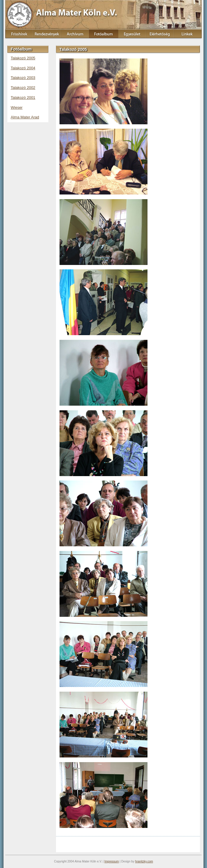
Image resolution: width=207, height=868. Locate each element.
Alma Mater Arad (25, 117)
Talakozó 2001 (23, 98)
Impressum (112, 861)
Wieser (17, 107)
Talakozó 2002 (23, 88)
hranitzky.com (144, 861)
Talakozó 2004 (23, 68)
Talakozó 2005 (23, 58)
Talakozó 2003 (23, 78)
